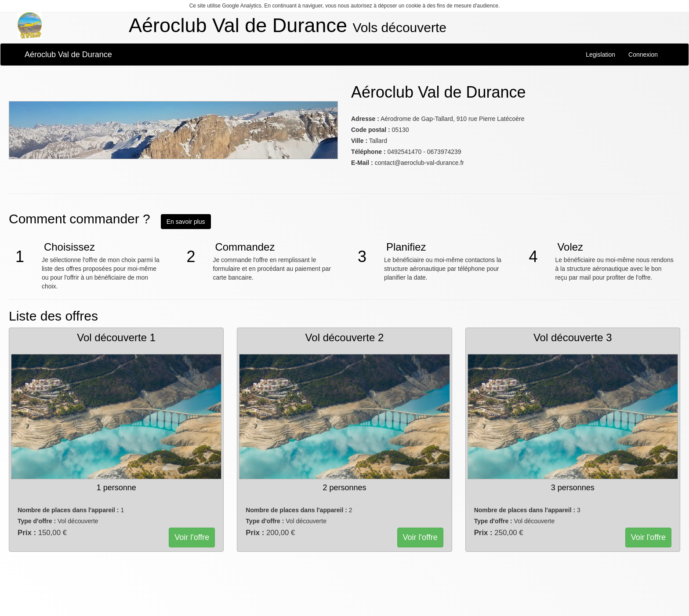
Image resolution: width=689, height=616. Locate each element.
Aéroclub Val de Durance (68, 55)
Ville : (359, 141)
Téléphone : (368, 152)
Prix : (27, 533)
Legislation (600, 55)
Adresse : (365, 119)
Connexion (643, 55)
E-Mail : (362, 163)
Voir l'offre (192, 537)
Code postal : (371, 130)
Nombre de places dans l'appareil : (68, 510)
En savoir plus (186, 222)
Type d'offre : (37, 521)
